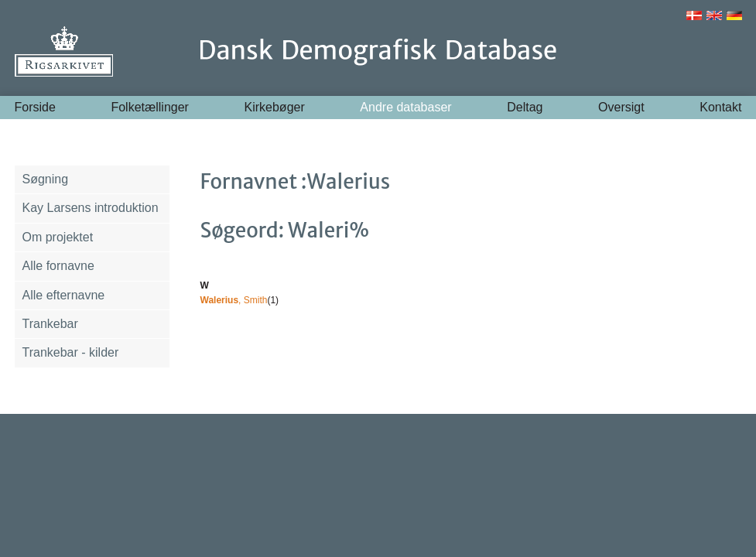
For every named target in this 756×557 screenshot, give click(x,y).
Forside (35, 107)
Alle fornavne (58, 266)
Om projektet (58, 237)
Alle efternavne (64, 295)
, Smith (234, 300)
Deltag (525, 107)
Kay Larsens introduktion (91, 208)
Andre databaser (405, 107)
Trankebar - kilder (71, 352)
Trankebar (50, 324)
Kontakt (720, 107)
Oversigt (621, 107)
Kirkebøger (275, 107)
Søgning (46, 179)
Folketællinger (149, 107)
